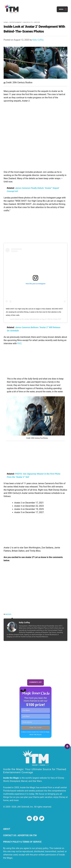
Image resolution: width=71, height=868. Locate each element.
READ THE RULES (35, 735)
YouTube (29, 818)
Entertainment (16, 22)
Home (6, 22)
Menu (61, 9)
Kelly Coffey (38, 40)
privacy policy (42, 848)
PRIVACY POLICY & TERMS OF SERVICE (22, 842)
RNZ (19, 343)
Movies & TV (28, 22)
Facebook (35, 818)
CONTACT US (10, 835)
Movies (37, 22)
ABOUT (7, 829)
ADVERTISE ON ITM (27, 835)
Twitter (42, 818)
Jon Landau (25, 319)
